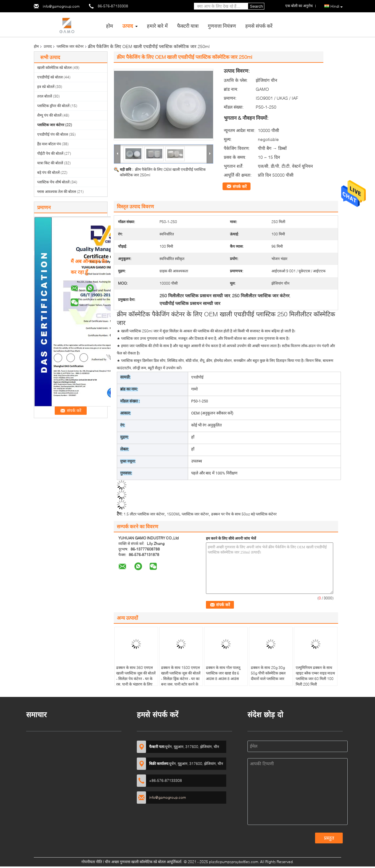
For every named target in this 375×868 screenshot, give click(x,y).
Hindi (337, 6)
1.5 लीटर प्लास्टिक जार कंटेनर (144, 514)
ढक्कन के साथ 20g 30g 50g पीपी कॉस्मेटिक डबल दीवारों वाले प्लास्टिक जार (268, 673)
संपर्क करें (240, 186)
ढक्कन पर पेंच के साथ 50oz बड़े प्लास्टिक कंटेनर (244, 514)
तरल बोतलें (45, 96)
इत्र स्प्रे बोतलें (46, 87)
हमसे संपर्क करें (259, 26)
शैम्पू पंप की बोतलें (49, 115)
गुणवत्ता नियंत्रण (222, 26)
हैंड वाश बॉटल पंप (49, 144)
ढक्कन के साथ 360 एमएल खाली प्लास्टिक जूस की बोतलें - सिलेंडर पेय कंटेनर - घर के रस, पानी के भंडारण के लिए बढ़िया (136, 679)
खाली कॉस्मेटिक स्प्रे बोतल (54, 68)
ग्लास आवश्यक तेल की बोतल (57, 192)
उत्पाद (128, 26)
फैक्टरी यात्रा (188, 26)
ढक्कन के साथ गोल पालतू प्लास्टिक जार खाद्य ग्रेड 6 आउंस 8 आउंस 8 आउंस (223, 673)
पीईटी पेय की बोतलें (50, 153)
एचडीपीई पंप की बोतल (53, 134)
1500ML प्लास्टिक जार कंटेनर (188, 514)
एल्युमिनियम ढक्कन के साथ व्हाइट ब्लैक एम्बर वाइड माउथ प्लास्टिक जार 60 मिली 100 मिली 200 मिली (315, 676)
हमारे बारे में (157, 26)
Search (256, 6)
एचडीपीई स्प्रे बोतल (50, 77)
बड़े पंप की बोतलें (48, 172)
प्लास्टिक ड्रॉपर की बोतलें (53, 106)
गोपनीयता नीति (92, 862)
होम (110, 26)
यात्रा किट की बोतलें (50, 163)
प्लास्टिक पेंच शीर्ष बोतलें (53, 182)
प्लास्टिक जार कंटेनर (70, 46)
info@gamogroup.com (61, 6)
